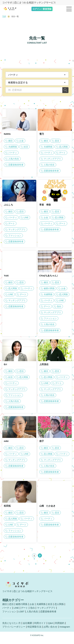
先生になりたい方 (12, 625)
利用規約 (63, 625)
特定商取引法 (36, 628)
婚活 (5, 606)
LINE (17, 609)
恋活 (12, 606)
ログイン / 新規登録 (42, 9)
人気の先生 (34, 613)
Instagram (8, 632)
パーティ (7, 609)
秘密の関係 (23, 606)
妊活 (53, 606)
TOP (4, 16)
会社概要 (29, 625)
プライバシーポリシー (15, 628)
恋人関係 (62, 606)
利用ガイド (42, 625)
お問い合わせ (53, 628)
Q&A (53, 625)
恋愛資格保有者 (51, 613)
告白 (34, 609)
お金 (33, 606)
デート (26, 609)
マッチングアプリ (48, 609)
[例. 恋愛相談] (34, 90)
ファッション (10, 613)
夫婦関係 (43, 606)
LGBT (22, 613)
